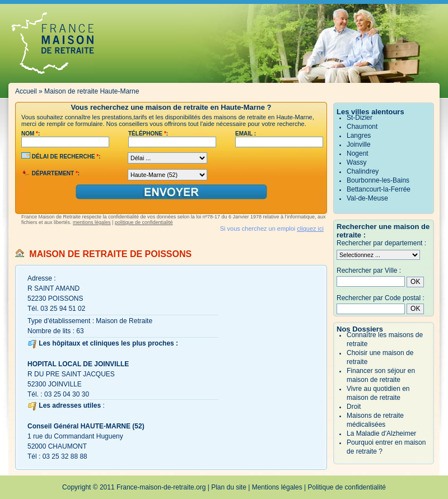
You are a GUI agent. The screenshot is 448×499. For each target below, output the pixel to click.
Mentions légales (277, 487)
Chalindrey (363, 171)
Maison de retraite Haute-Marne (92, 91)
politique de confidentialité (144, 222)
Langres (359, 136)
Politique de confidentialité (347, 487)
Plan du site (229, 487)
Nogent (358, 153)
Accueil (26, 91)
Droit (354, 407)
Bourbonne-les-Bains (378, 180)
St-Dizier (360, 118)
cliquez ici (310, 228)
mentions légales (92, 222)
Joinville (359, 144)
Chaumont (362, 127)
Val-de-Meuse (367, 198)
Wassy (357, 162)
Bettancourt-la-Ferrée (379, 189)
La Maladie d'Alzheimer (381, 433)
